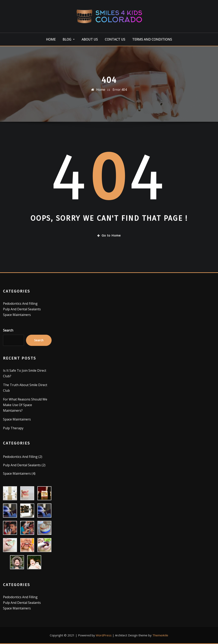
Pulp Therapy (13, 428)
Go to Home (109, 235)
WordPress (104, 635)
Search (8, 330)
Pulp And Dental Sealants (22, 309)
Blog (68, 39)
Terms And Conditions (152, 39)
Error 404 (120, 90)
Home (51, 39)
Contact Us (115, 39)
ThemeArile (160, 635)
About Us (90, 39)
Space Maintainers (17, 315)
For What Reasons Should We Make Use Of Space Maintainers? (25, 405)
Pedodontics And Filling (20, 304)
